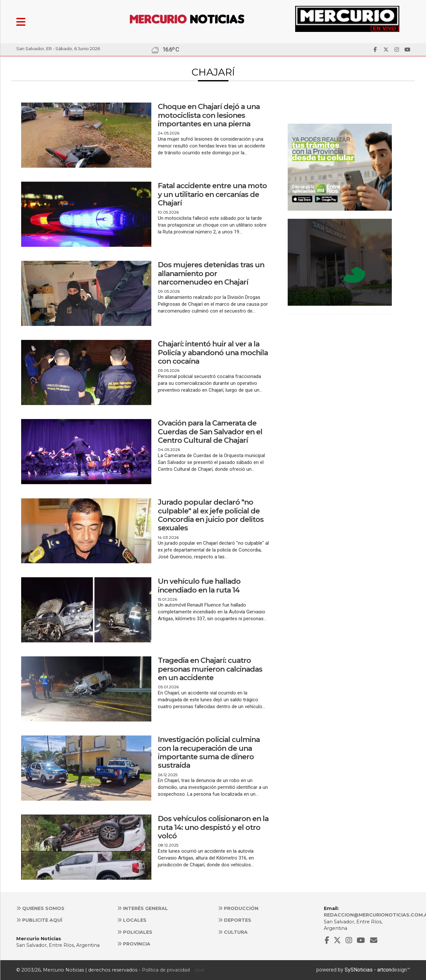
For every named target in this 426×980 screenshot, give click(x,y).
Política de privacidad (166, 970)
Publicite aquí (39, 920)
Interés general (143, 908)
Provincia (134, 944)
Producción (238, 908)
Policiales (135, 932)
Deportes (235, 920)
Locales (132, 920)
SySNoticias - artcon (368, 970)
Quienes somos (40, 908)
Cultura (233, 932)
